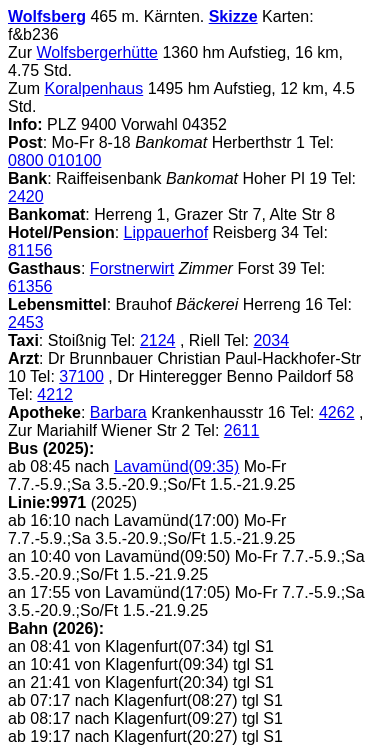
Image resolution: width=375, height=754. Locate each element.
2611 (242, 430)
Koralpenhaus (93, 88)
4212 (55, 394)
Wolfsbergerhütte (97, 52)
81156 (30, 250)
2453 (26, 322)
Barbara (118, 412)
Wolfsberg (47, 16)
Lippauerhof (166, 232)
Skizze (233, 16)
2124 (158, 340)
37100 (81, 376)
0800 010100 (54, 160)
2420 (26, 196)
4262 (337, 412)
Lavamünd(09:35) (176, 466)
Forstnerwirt (132, 268)
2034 (271, 340)
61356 (30, 286)
